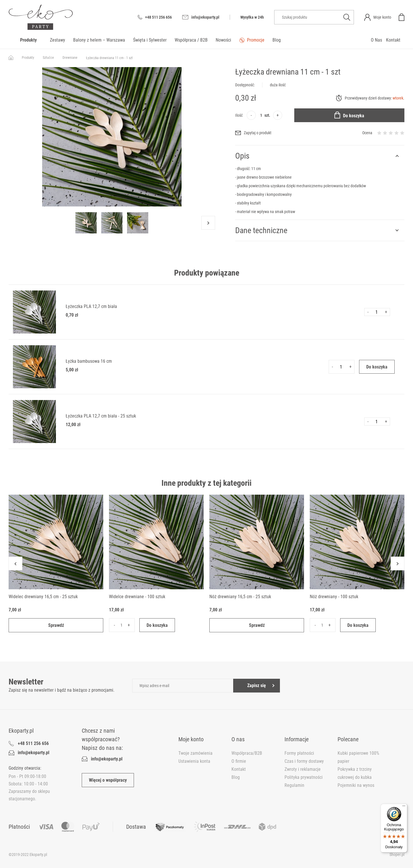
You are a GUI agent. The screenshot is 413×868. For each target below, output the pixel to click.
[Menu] (404, 807)
